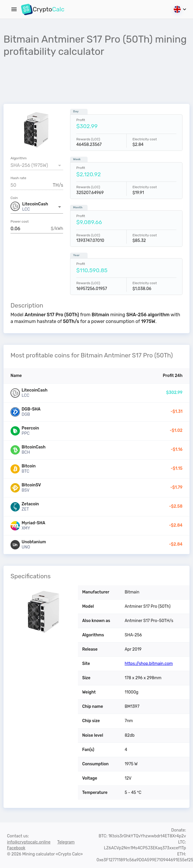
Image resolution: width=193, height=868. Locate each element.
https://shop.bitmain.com (149, 664)
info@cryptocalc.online (29, 842)
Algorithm (19, 158)
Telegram (66, 842)
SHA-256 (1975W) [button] (29, 165)
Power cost (20, 221)
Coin (14, 198)
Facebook (16, 848)
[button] (37, 207)
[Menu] (14, 9)
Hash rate (18, 178)
